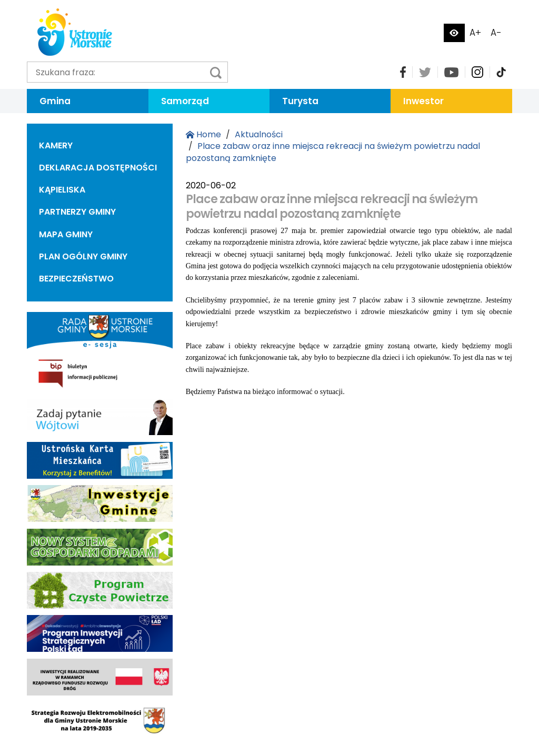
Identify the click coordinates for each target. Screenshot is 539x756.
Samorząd (185, 101)
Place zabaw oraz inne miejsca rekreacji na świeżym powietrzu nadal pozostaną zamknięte (333, 152)
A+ (475, 33)
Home (203, 134)
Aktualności (259, 134)
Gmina (55, 101)
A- (496, 33)
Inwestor (423, 101)
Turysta (300, 101)
